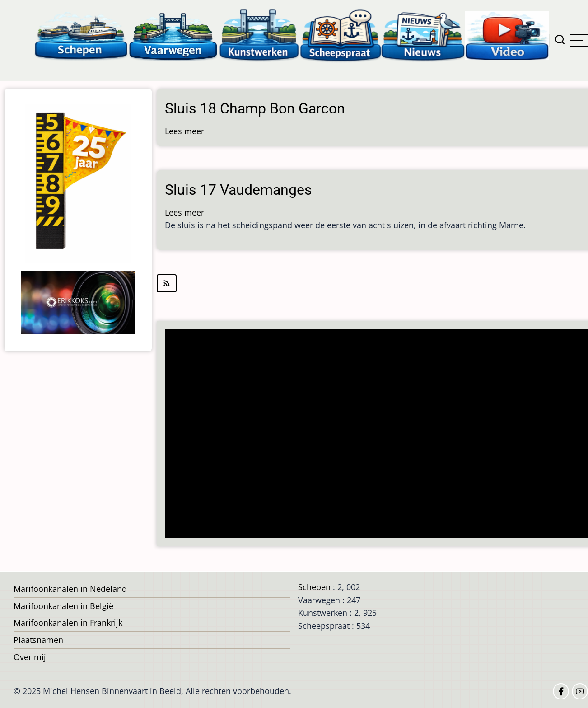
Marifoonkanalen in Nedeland (70, 589)
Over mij (30, 657)
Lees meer (184, 131)
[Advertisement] (376, 435)
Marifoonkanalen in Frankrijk (68, 623)
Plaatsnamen (38, 640)
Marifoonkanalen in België (63, 606)
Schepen (314, 587)
